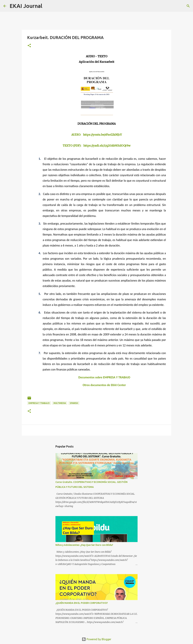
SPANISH (74, 403)
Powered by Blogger (96, 639)
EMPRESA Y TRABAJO (39, 403)
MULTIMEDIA (60, 403)
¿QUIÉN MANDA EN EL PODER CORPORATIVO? (82, 603)
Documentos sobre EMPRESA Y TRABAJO (104, 377)
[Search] (47, 6)
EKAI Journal (26, 6)
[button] (29, 46)
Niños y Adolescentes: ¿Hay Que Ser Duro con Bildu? (84, 545)
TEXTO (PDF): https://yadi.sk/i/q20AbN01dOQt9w (97, 146)
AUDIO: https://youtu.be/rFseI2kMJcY (97, 135)
